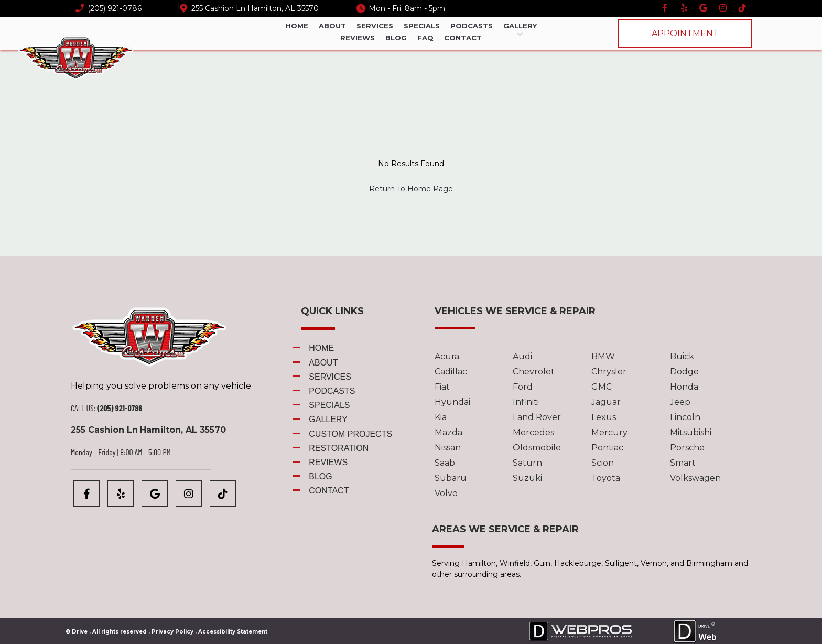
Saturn (527, 463)
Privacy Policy (172, 632)
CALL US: (83, 408)
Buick (682, 356)
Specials (422, 26)
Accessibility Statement (233, 632)
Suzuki (527, 478)
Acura (447, 356)
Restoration (339, 448)
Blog (396, 38)
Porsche (687, 448)
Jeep (680, 402)
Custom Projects (350, 434)
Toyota (606, 478)
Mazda (448, 432)
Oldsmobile (537, 448)
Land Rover (537, 417)
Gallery (520, 26)
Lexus (604, 417)
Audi (522, 356)
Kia (441, 417)
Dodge (684, 372)
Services (375, 26)
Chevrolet (534, 372)
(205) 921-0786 (115, 8)
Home (297, 26)
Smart (683, 463)
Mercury (609, 432)
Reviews (358, 38)
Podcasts (472, 26)
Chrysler (609, 372)
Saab (445, 463)
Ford (523, 387)
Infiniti (526, 402)
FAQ (425, 38)
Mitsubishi (691, 432)
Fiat (442, 387)
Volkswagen (695, 478)
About (332, 26)
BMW (603, 356)
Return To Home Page (411, 189)
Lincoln (685, 417)
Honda (684, 387)
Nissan (448, 448)
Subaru (451, 478)
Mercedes (533, 432)
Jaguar (606, 402)
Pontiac (607, 448)
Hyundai (452, 402)
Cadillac (451, 372)
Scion (603, 463)
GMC (602, 387)
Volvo (446, 493)
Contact (463, 38)
